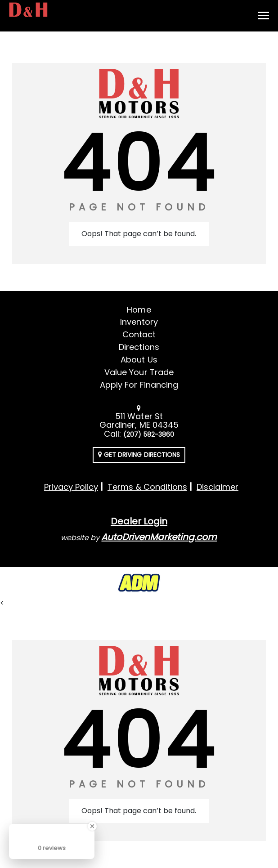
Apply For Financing (139, 385)
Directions (139, 347)
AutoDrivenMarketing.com (159, 537)
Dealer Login (139, 521)
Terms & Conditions (147, 487)
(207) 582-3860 (149, 434)
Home (139, 310)
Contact (139, 334)
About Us (139, 360)
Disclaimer (217, 487)
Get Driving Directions (139, 455)
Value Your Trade (139, 372)
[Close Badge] (92, 826)
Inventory (139, 322)
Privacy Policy (71, 487)
